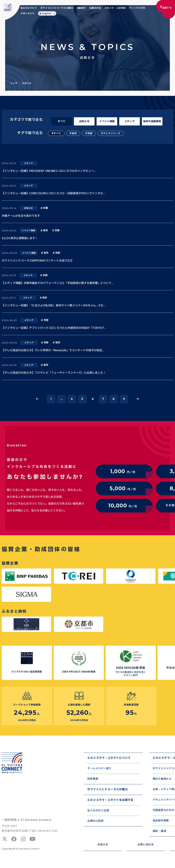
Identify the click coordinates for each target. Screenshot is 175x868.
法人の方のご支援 (98, 811)
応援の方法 (95, 8)
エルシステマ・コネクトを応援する (110, 800)
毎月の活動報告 (152, 121)
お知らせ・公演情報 (115, 8)
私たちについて (29, 8)
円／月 (123, 471)
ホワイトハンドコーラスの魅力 (57, 8)
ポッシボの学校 (137, 8)
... (61, 399)
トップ (14, 83)
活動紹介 (81, 8)
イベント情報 (107, 121)
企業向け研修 (95, 821)
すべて (62, 121)
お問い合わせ (28, 14)
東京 (74, 133)
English (47, 13)
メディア (130, 121)
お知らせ (84, 121)
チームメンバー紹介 (99, 768)
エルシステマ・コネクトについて (109, 758)
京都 (90, 133)
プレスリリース (112, 133)
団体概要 (93, 779)
